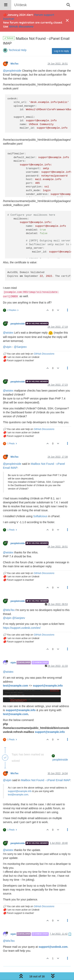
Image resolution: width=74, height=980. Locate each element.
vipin (13, 653)
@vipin (7, 337)
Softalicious (40, 506)
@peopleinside (12, 61)
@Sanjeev (20, 337)
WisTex (15, 54)
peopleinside (18, 313)
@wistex (8, 323)
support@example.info (48, 675)
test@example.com (15, 675)
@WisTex (9, 600)
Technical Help (17, 40)
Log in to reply (61, 41)
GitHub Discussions (44, 344)
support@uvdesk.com (53, 937)
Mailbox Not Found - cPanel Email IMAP (46, 770)
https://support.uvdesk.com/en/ (22, 618)
